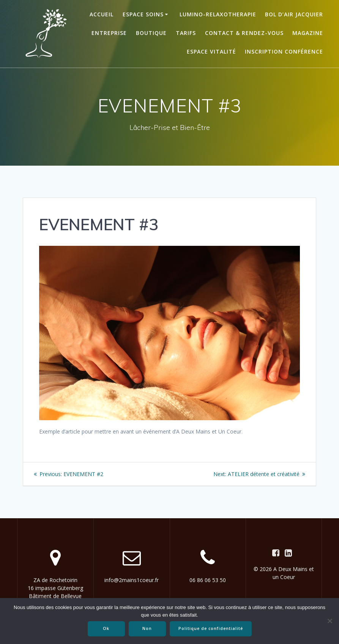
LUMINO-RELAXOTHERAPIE (218, 14)
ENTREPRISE (109, 33)
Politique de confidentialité (211, 628)
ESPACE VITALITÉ (211, 51)
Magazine (308, 33)
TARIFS (186, 33)
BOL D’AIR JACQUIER (294, 14)
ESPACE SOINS (143, 14)
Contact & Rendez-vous (244, 33)
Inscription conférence (284, 51)
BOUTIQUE (151, 33)
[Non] (330, 621)
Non (147, 628)
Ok (106, 628)
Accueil (102, 14)
